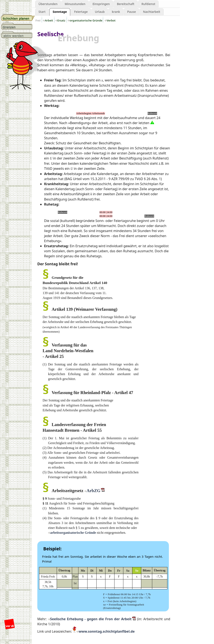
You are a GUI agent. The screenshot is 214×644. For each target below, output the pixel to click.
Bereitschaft (126, 4)
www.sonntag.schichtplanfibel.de (106, 631)
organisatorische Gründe (86, 20)
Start (42, 12)
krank (116, 12)
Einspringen (101, 4)
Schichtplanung (18, 17)
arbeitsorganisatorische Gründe (73, 533)
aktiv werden (18, 35)
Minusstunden (75, 4)
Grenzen (18, 26)
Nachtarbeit (151, 12)
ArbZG (93, 491)
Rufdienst (148, 4)
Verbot (111, 20)
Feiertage (81, 12)
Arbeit (49, 20)
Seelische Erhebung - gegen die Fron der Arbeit (91, 619)
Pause (131, 12)
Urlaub (100, 12)
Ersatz (62, 20)
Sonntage (60, 12)
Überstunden (48, 4)
